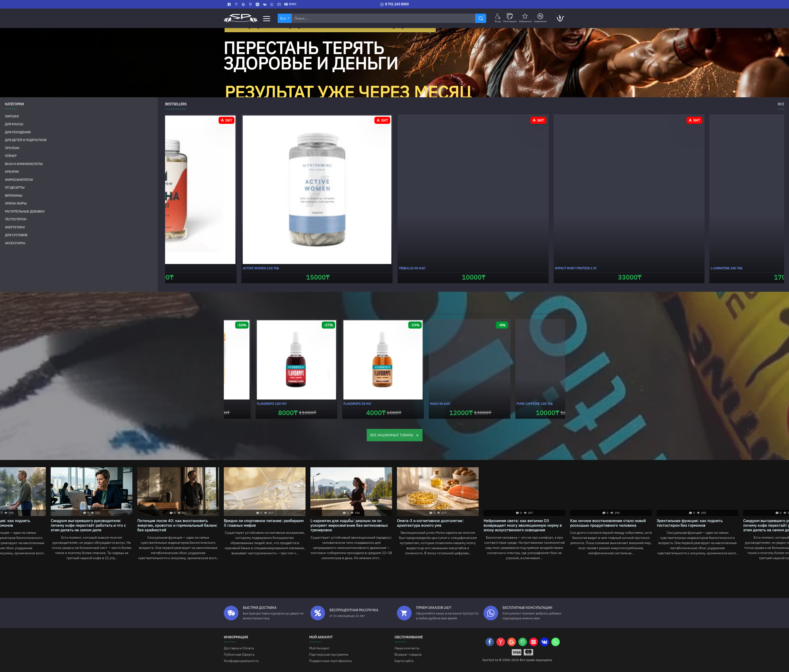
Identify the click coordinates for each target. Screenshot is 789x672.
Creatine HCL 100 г (493, 268)
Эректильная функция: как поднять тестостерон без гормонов (343, 523)
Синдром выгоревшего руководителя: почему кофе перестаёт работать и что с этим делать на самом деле (434, 525)
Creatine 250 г (178, 268)
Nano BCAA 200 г (325, 404)
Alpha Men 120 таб (649, 268)
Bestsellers (176, 104)
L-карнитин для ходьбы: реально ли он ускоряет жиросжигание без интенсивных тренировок (695, 525)
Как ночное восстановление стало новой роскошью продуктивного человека (262, 523)
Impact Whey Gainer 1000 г (247, 404)
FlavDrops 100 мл (499, 404)
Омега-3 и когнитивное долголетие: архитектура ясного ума (84, 523)
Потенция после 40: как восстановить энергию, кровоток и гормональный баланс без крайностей (523, 525)
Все (781, 104)
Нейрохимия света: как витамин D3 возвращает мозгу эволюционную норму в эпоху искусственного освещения (176, 525)
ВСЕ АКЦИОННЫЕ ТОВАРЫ (392, 435)
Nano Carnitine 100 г (415, 404)
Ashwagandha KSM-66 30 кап (346, 268)
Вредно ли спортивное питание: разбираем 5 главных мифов (610, 523)
